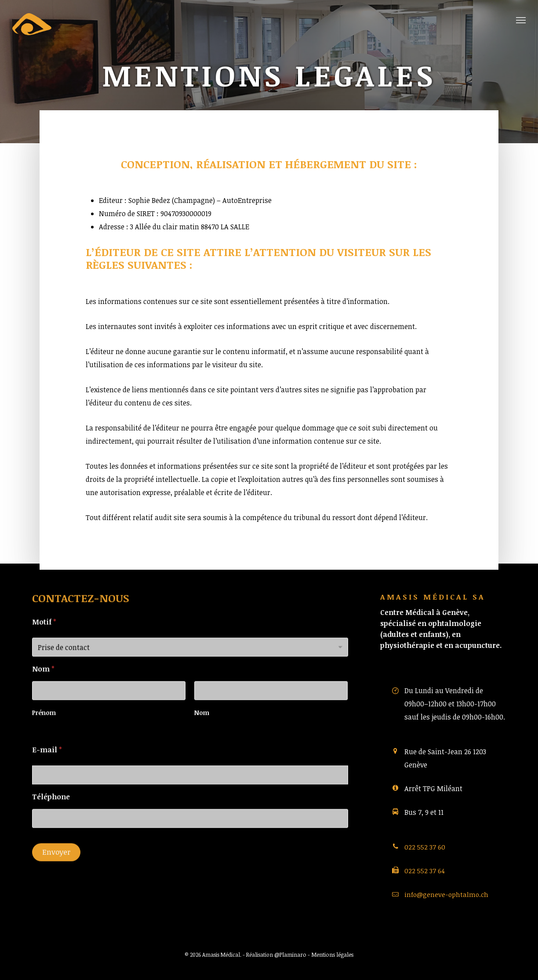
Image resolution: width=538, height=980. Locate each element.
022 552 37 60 (425, 847)
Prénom (44, 726)
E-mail (47, 763)
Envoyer (56, 866)
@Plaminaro (290, 955)
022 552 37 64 (425, 871)
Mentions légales (332, 955)
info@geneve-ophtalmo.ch (446, 894)
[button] (521, 20)
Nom (202, 726)
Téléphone (51, 810)
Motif (44, 636)
